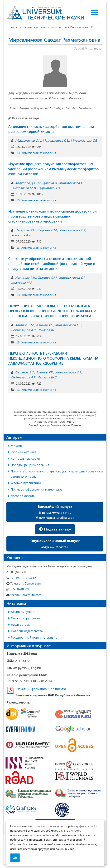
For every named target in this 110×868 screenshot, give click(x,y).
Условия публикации (26, 483)
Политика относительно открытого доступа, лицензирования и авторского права (57, 474)
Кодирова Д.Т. (25, 183)
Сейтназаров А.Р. (23, 330)
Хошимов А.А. (21, 235)
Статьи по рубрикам (26, 618)
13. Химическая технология (36, 153)
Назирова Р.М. (26, 230)
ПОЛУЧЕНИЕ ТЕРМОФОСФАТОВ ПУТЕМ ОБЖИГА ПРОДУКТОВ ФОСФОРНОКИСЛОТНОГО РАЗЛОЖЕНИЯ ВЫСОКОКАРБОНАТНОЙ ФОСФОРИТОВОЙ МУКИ (53, 311)
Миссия (16, 445)
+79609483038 (18, 589)
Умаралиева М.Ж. (24, 188)
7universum (24, 583)
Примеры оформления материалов (37, 489)
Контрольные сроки (25, 458)
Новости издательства (27, 631)
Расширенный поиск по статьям (34, 637)
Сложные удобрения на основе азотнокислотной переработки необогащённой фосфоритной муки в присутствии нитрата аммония (52, 263)
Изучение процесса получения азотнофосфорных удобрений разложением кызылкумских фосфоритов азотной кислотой (53, 169)
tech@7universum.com (24, 595)
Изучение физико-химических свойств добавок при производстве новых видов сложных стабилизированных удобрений (53, 216)
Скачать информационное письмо (41, 689)
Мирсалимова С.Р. (84, 140)
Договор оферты (23, 496)
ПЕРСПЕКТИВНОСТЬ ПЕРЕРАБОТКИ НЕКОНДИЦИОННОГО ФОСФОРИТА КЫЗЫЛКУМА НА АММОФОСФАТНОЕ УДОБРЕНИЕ (53, 358)
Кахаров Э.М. (25, 325)
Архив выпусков (23, 612)
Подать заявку (55, 529)
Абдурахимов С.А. (28, 140)
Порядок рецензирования (30, 465)
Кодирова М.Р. (22, 282)
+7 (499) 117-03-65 (21, 578)
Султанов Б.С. (25, 372)
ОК (15, 858)
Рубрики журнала (24, 452)
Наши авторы (21, 624)
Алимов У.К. (45, 325)
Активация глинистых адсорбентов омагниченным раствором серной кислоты (51, 129)
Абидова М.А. (47, 183)
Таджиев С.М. (48, 230)
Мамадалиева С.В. (56, 140)
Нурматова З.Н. (49, 188)
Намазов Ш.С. (47, 330)
